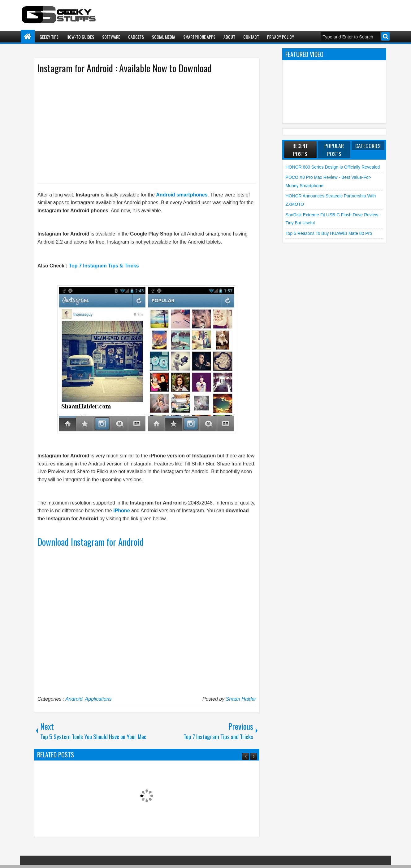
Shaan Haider (241, 699)
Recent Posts (300, 150)
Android (74, 699)
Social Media (164, 37)
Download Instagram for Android (91, 542)
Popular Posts (334, 150)
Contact (251, 37)
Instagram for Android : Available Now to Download (125, 68)
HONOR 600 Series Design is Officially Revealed (333, 167)
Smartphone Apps (199, 37)
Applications (98, 699)
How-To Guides (80, 37)
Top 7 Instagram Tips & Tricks (104, 266)
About (229, 37)
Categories (368, 146)
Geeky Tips (49, 37)
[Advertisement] (141, 128)
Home (28, 37)
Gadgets (136, 37)
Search (385, 36)
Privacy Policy (281, 37)
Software (111, 37)
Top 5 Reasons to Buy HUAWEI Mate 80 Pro (329, 233)
